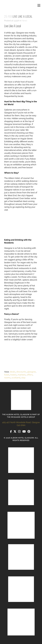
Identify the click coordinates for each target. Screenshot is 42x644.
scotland (16, 378)
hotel (7, 375)
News (25, 21)
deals (13, 372)
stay (23, 378)
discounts (21, 372)
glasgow (32, 372)
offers (30, 375)
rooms (7, 378)
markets (22, 375)
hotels (14, 375)
